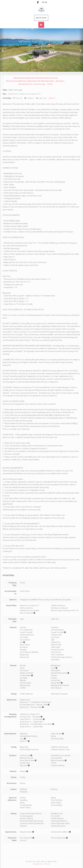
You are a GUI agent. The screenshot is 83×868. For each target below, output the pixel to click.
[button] (2, 50)
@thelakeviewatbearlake (24, 78)
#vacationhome (25, 84)
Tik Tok (44, 2)
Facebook (37, 864)
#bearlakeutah (34, 81)
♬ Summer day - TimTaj (42, 84)
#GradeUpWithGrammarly (47, 78)
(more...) (52, 98)
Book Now (41, 18)
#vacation (60, 81)
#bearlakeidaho (48, 81)
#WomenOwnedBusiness (17, 81)
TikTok (47, 864)
